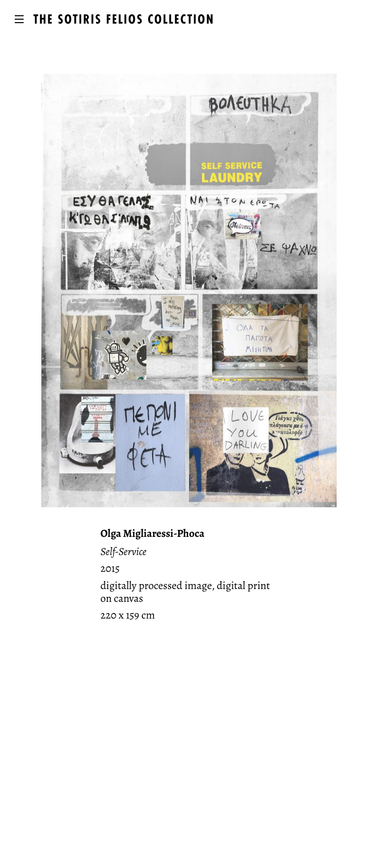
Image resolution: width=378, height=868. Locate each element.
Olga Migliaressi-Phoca (152, 533)
